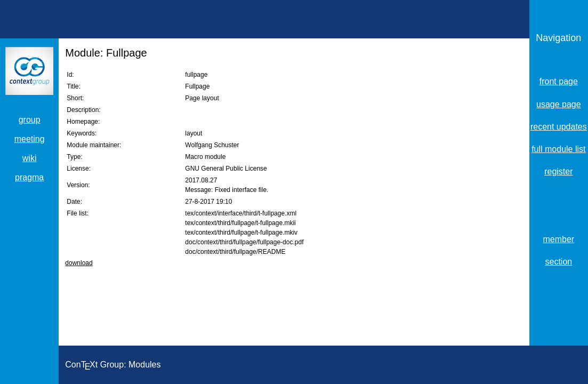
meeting (30, 139)
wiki (30, 158)
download (79, 263)
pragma (29, 177)
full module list (558, 149)
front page (559, 81)
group (30, 120)
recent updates (559, 127)
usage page (559, 104)
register (558, 171)
